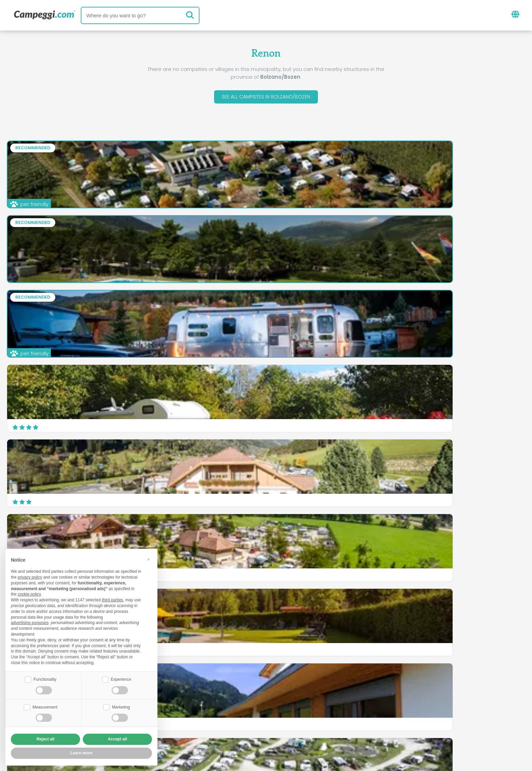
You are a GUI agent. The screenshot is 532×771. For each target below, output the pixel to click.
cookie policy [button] (29, 594)
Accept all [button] (118, 739)
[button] (149, 559)
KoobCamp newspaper (278, 687)
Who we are (196, 715)
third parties (112, 599)
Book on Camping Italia (319, 715)
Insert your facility (249, 715)
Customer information (291, 726)
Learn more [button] (81, 753)
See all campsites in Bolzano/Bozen (266, 98)
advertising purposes (30, 622)
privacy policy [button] (30, 577)
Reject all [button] (46, 739)
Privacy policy (229, 726)
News (227, 687)
